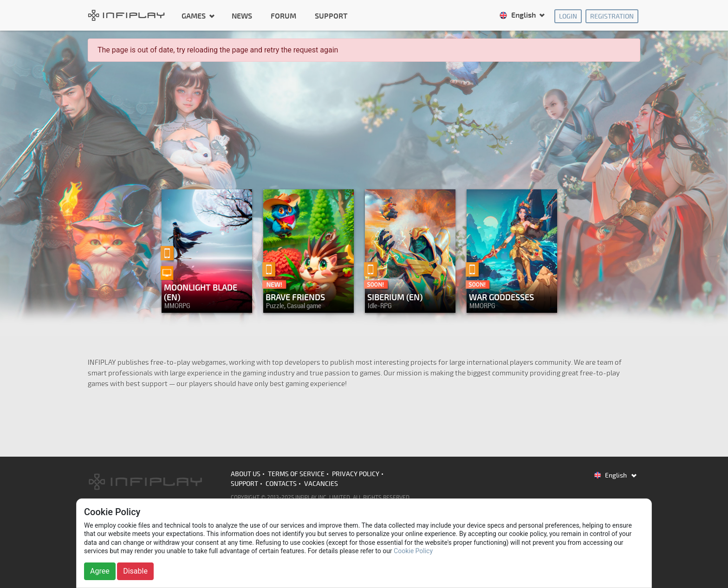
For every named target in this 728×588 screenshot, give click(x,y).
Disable (135, 571)
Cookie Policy (413, 551)
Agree (100, 571)
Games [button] (195, 16)
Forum (283, 16)
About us (246, 474)
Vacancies (321, 484)
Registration (612, 16)
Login (568, 16)
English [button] (518, 15)
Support (331, 16)
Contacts (281, 484)
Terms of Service (296, 474)
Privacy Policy (356, 474)
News (242, 16)
